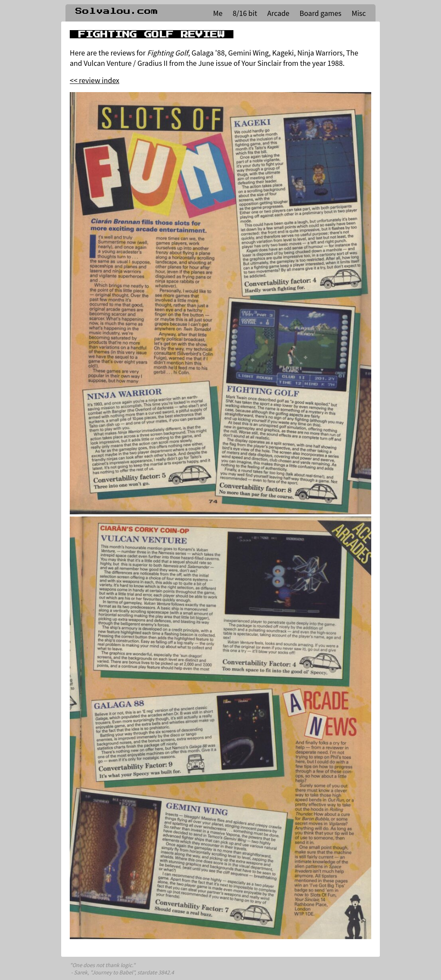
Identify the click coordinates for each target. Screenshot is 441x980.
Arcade (278, 13)
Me (218, 13)
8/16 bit (245, 13)
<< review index (95, 80)
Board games (321, 13)
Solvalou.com (117, 11)
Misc (359, 13)
